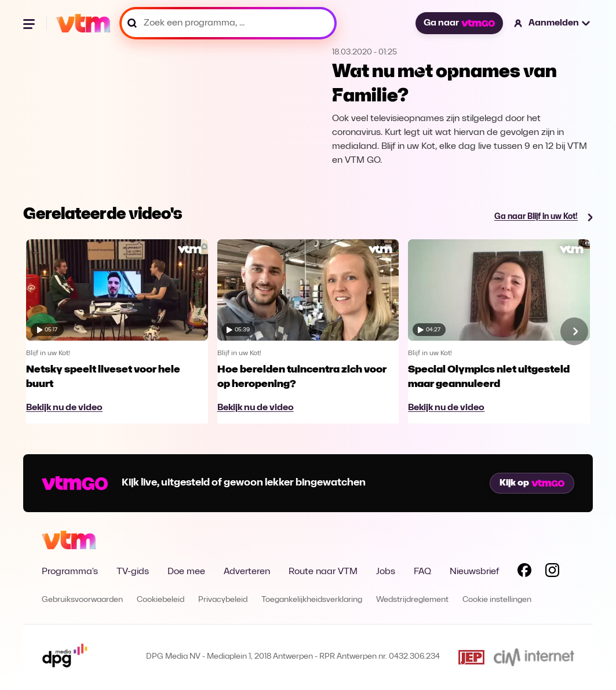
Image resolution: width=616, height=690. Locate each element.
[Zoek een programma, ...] (228, 23)
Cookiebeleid (161, 600)
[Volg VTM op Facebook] (524, 572)
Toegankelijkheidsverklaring (312, 600)
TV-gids (133, 572)
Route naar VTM (323, 572)
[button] (553, 23)
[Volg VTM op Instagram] (552, 572)
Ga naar (459, 23)
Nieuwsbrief (474, 572)
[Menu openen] (30, 23)
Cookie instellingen (497, 600)
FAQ (422, 572)
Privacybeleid (223, 600)
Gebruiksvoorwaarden (82, 600)
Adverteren (247, 572)
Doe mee (186, 572)
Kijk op (532, 483)
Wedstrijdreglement (412, 600)
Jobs (386, 572)
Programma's (70, 572)
